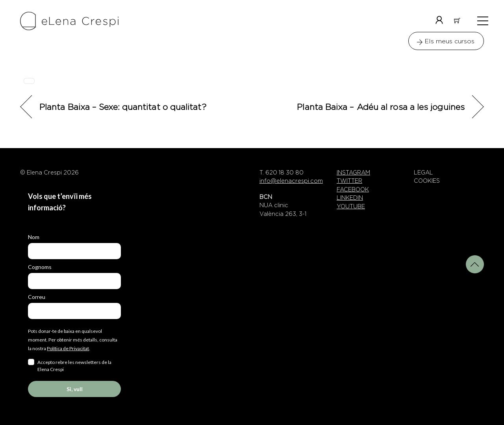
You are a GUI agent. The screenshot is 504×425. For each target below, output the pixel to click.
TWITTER (349, 181)
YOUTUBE (351, 206)
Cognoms (40, 267)
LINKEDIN (350, 198)
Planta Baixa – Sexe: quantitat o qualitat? (123, 107)
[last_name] (74, 281)
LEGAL (423, 173)
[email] (74, 311)
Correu (37, 297)
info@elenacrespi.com (291, 181)
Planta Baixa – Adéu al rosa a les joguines (381, 107)
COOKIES (427, 181)
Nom (34, 237)
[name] (74, 251)
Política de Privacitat (68, 348)
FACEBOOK (353, 189)
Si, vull (75, 389)
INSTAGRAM (353, 173)
